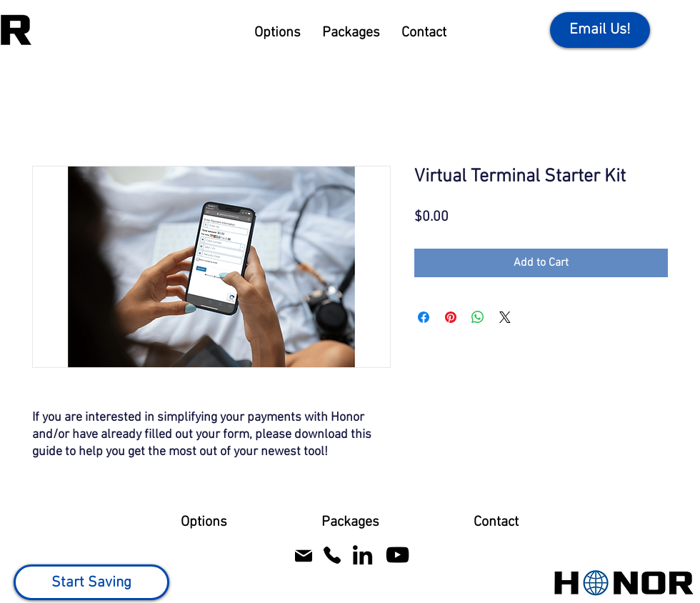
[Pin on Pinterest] (451, 317)
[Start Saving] (91, 582)
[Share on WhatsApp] (478, 317)
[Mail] (304, 555)
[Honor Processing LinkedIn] (362, 555)
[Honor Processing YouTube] (397, 555)
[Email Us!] (600, 30)
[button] (277, 33)
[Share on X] (505, 317)
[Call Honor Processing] (332, 555)
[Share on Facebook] (424, 317)
